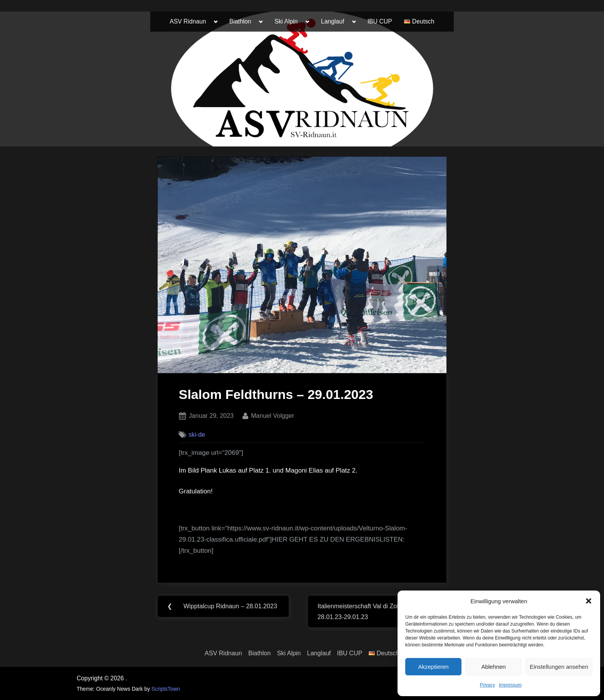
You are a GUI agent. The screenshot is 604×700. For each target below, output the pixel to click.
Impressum (510, 685)
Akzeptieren (433, 667)
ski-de (197, 434)
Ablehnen (493, 667)
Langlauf (332, 21)
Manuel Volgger (272, 415)
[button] (589, 601)
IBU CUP (380, 21)
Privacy (487, 685)
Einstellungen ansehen (559, 667)
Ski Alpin (286, 21)
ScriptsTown (166, 689)
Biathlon (240, 21)
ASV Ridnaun (188, 21)
